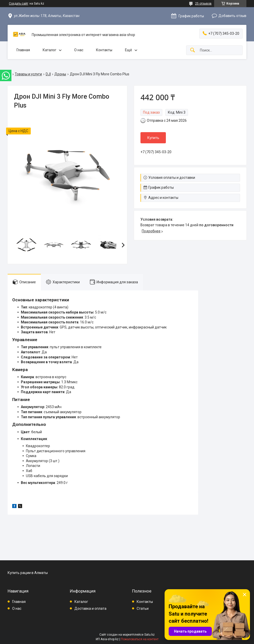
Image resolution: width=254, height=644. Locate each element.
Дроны (60, 74)
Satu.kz (149, 635)
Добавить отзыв (232, 16)
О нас (79, 50)
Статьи (143, 608)
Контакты (104, 50)
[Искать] (193, 50)
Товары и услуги (28, 74)
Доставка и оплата (90, 608)
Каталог (50, 50)
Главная (23, 50)
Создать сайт (19, 4)
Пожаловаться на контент (140, 639)
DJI (48, 74)
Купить (153, 138)
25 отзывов (203, 4)
